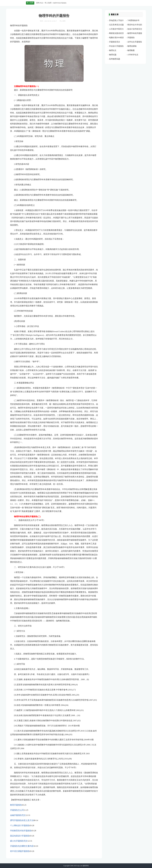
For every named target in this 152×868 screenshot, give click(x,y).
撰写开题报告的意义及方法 (22, 820)
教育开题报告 (16, 805)
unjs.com (80, 866)
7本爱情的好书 (133, 20)
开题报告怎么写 (17, 810)
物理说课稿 (132, 46)
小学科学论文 (133, 55)
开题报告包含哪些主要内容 (22, 846)
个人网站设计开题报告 (20, 825)
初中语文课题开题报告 (20, 851)
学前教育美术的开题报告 (21, 831)
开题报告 (131, 38)
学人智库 (48, 3)
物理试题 (113, 55)
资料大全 (40, 3)
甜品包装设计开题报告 (20, 836)
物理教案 (131, 50)
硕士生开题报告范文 (19, 841)
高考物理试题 (115, 59)
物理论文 (113, 50)
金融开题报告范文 (18, 815)
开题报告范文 (115, 42)
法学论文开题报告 (135, 42)
